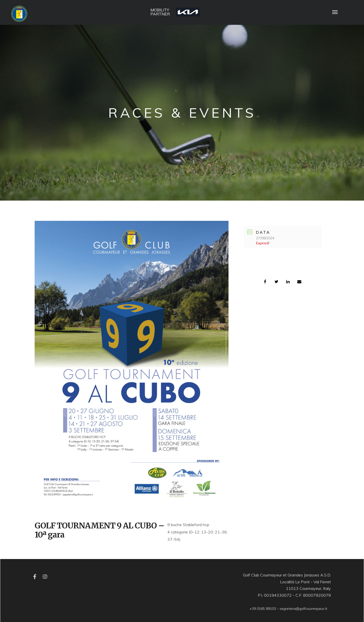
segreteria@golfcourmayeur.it (303, 608)
